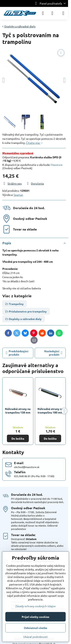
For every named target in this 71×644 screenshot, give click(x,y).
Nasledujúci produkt (53, 353)
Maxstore (57, 165)
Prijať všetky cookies (35, 617)
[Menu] (63, 13)
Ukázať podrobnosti (35, 637)
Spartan (18, 195)
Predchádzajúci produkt (17, 353)
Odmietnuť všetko (36, 628)
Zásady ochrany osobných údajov (35, 606)
